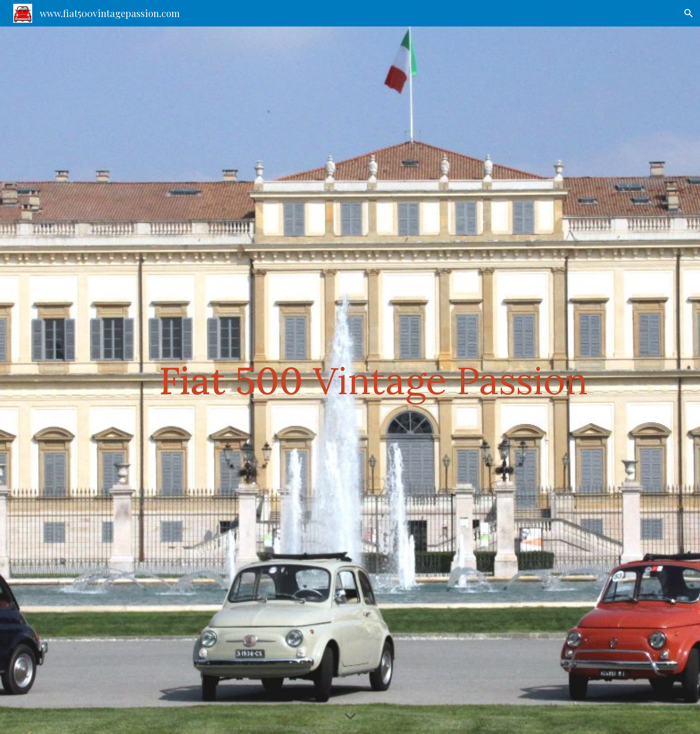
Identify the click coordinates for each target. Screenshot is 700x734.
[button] (689, 13)
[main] (373, 380)
